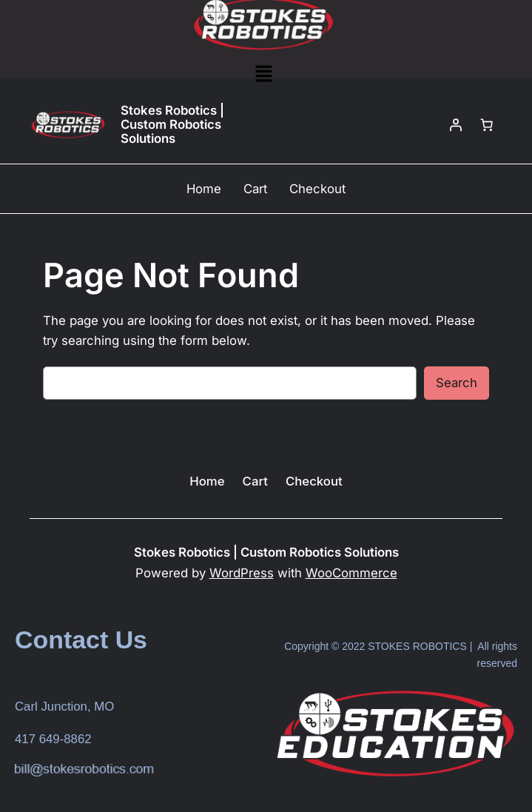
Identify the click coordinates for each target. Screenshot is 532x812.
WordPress (242, 573)
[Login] (456, 125)
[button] (263, 74)
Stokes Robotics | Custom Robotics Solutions (172, 125)
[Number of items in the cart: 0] (487, 125)
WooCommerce (351, 573)
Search (457, 383)
